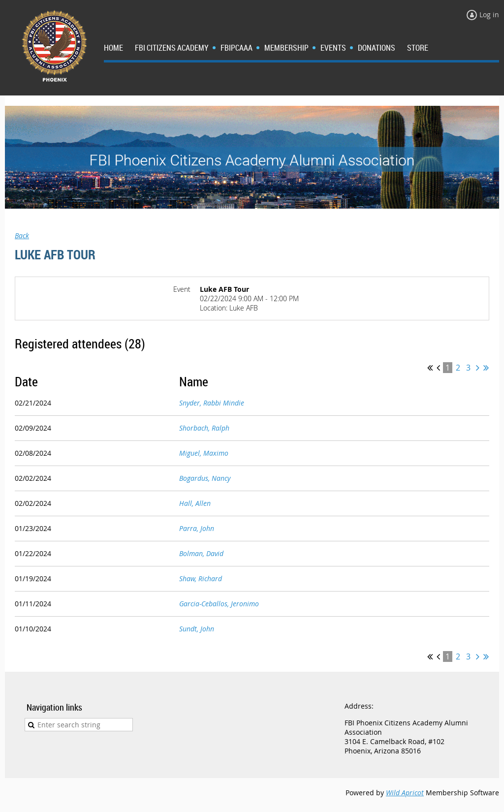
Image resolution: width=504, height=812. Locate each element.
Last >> (486, 368)
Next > (478, 368)
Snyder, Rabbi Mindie (212, 403)
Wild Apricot (405, 793)
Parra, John (197, 528)
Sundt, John (197, 629)
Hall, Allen (195, 503)
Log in (489, 15)
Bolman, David (201, 553)
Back (22, 235)
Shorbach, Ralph (204, 428)
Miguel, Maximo (204, 453)
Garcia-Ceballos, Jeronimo (219, 604)
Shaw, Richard (201, 578)
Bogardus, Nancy (205, 478)
